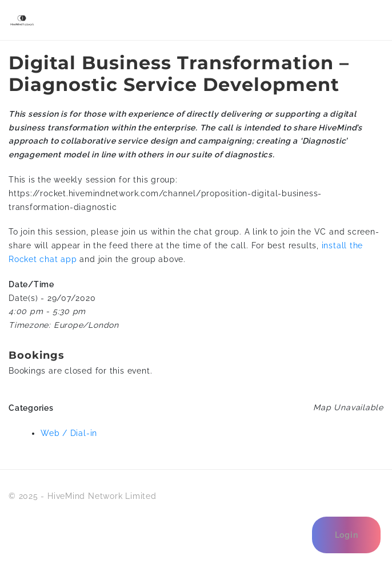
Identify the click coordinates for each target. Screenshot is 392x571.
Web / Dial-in (69, 433)
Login (347, 535)
